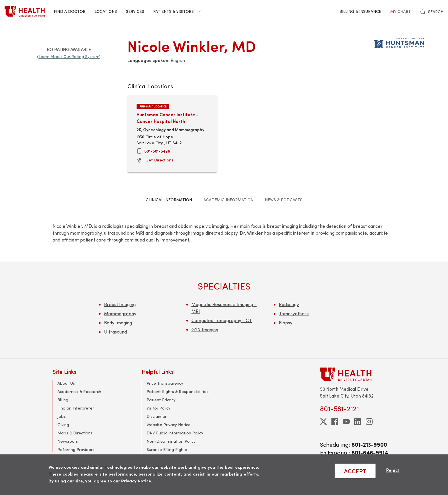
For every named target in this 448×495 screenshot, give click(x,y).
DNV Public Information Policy (175, 433)
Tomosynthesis (294, 313)
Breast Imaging (120, 304)
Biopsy (286, 323)
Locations (106, 11)
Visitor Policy (158, 408)
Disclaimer (157, 416)
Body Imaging (118, 323)
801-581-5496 (157, 151)
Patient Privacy (161, 400)
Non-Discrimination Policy (171, 441)
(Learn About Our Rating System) (69, 56)
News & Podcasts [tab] (284, 200)
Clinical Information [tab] (169, 200)
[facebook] (335, 422)
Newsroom (68, 441)
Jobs (62, 416)
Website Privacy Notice (169, 425)
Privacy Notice (136, 481)
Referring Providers (76, 449)
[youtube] (346, 422)
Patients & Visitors (177, 11)
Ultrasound (115, 332)
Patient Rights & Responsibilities (178, 391)
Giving (63, 425)
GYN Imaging (205, 329)
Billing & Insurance (360, 11)
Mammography (120, 313)
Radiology (289, 304)
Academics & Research (79, 391)
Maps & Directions (75, 433)
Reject (393, 470)
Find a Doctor (70, 11)
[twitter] (323, 422)
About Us (66, 383)
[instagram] (369, 422)
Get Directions (159, 160)
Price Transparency (165, 383)
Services (135, 11)
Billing (63, 400)
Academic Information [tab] (228, 200)
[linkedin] (358, 422)
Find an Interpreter (76, 408)
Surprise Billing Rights (167, 449)
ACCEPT (355, 471)
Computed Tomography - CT (222, 320)
